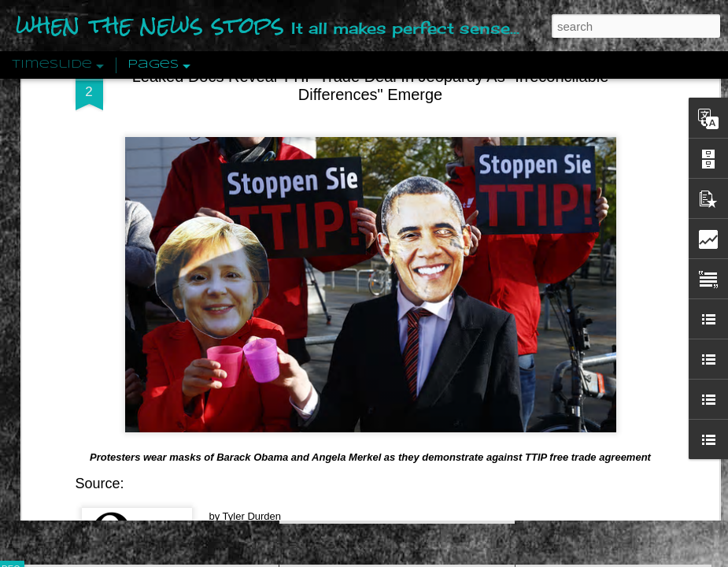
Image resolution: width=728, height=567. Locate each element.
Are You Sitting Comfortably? (382, 403)
